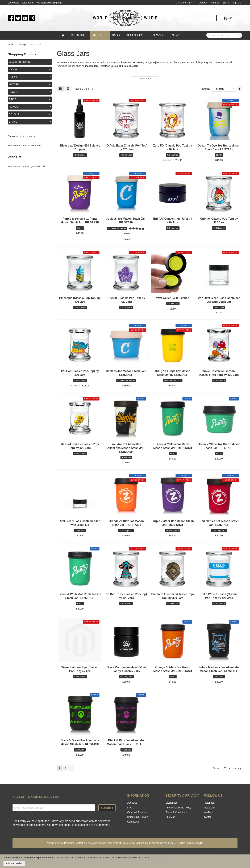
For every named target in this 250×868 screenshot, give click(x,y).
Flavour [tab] (14, 107)
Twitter (207, 817)
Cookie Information (160, 857)
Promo (230, 100)
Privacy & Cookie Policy (178, 808)
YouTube (209, 812)
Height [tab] (13, 92)
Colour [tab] (14, 114)
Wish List (215, 3)
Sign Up (237, 3)
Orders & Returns (137, 812)
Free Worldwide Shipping (49, 3)
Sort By (206, 89)
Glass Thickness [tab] (20, 62)
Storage (23, 44)
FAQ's (131, 808)
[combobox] (224, 35)
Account (204, 3)
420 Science (126, 66)
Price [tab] (13, 99)
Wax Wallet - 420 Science (173, 298)
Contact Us (133, 822)
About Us (132, 803)
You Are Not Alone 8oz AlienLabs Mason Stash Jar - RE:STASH (126, 448)
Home (11, 44)
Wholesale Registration (20, 3)
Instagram (209, 808)
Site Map (170, 817)
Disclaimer (171, 803)
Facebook (209, 803)
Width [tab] (13, 69)
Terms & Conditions (176, 812)
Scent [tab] (13, 77)
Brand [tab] (13, 122)
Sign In (226, 3)
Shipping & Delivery (138, 817)
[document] (125, 861)
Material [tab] (15, 84)
